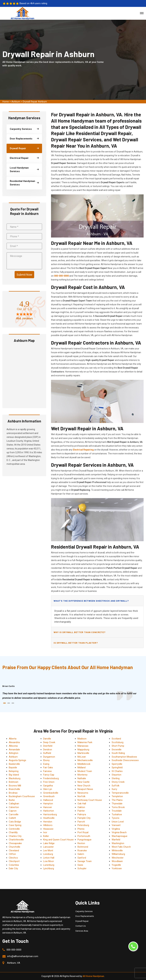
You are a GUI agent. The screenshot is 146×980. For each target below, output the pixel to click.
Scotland (116, 739)
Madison (82, 739)
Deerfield (48, 746)
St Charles (117, 771)
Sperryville (117, 764)
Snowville (117, 750)
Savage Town (85, 861)
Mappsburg (83, 750)
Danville (47, 739)
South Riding (118, 753)
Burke (12, 800)
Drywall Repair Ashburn (35, 102)
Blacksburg (15, 778)
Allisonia (13, 746)
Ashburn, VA (14, 963)
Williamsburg (118, 854)
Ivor (45, 832)
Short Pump (118, 746)
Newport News (85, 789)
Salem (81, 854)
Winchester (118, 858)
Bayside (13, 767)
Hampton (48, 804)
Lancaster (48, 847)
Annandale (14, 750)
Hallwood (48, 800)
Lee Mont (48, 851)
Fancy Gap (49, 775)
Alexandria (14, 742)
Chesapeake (15, 843)
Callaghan (14, 804)
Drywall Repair (82, 921)
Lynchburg (49, 868)
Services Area (82, 931)
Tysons (116, 818)
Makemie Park (85, 742)
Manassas (83, 746)
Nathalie (82, 778)
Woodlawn (117, 861)
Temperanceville (120, 793)
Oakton (81, 807)
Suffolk (116, 786)
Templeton (117, 796)
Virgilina (116, 829)
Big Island (14, 775)
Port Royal (83, 832)
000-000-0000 (14, 950)
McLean (82, 757)
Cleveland (14, 851)
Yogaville (116, 865)
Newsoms (83, 793)
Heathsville (49, 818)
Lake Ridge (49, 843)
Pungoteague (84, 840)
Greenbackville (51, 793)
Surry (114, 789)
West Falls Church (121, 847)
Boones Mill (15, 786)
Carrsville (14, 814)
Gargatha (48, 786)
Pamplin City (84, 818)
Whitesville (117, 851)
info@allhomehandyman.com (23, 956)
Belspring (14, 771)
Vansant (116, 825)
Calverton (14, 807)
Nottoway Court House (90, 800)
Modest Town (85, 771)
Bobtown (14, 782)
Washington (118, 843)
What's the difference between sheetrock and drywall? (91, 601)
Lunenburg (49, 865)
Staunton (116, 775)
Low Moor (49, 861)
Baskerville (14, 764)
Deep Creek (49, 742)
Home (6, 102)
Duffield (47, 753)
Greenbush (49, 796)
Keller (46, 836)
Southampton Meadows (124, 757)
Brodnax (13, 793)
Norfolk (81, 796)
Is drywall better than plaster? (76, 643)
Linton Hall (49, 858)
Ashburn (16, 102)
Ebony (46, 760)
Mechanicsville (85, 760)
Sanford (82, 858)
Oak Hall (82, 804)
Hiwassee (48, 829)
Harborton (49, 811)
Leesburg (48, 854)
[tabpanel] (73, 696)
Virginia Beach (119, 832)
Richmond (83, 847)
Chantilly (13, 832)
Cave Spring (15, 825)
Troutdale (117, 811)
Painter (81, 811)
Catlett (12, 818)
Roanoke (82, 851)
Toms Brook (118, 807)
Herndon (48, 822)
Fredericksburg (51, 778)
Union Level (118, 822)
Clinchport (14, 861)
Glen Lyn (48, 789)
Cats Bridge (15, 822)
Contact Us (81, 926)
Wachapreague (120, 836)
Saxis (80, 865)
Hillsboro (48, 825)
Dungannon (49, 757)
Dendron (48, 750)
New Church (84, 786)
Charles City (15, 836)
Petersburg (83, 825)
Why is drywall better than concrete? (79, 632)
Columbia (14, 865)
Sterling (116, 778)
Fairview (47, 771)
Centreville (14, 829)
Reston (81, 843)
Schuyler (82, 868)
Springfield (117, 767)
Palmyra (82, 814)
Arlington (14, 753)
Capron (13, 811)
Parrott (81, 822)
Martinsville (83, 753)
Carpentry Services (84, 911)
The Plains (117, 800)
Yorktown (117, 868)
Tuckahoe (117, 814)
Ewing (46, 764)
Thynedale (117, 804)
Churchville (15, 847)
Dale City (13, 868)
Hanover (48, 807)
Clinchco (13, 858)
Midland (82, 767)
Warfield (116, 840)
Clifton (12, 854)
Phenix (81, 829)
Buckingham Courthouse (22, 796)
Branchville (14, 789)
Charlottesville (16, 840)
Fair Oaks (48, 767)
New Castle (84, 782)
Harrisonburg (50, 814)
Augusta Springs (17, 760)
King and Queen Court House (58, 840)
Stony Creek (118, 782)
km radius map (24, 375)
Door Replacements (85, 916)
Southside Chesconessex (125, 760)
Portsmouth (84, 836)
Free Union (49, 782)
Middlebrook (84, 764)
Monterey (82, 775)
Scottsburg (118, 742)
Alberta (13, 739)
